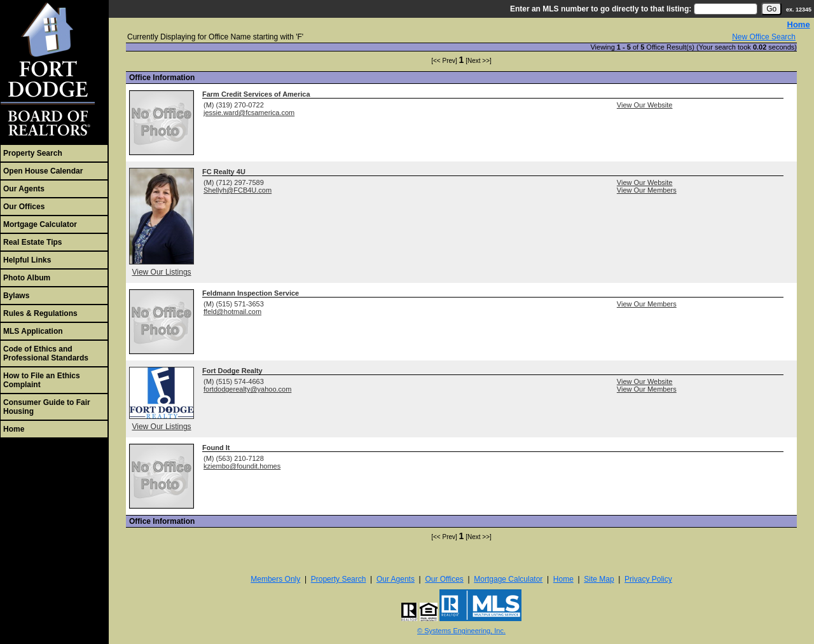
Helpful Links (27, 260)
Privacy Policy (648, 579)
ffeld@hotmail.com (232, 312)
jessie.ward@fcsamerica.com (249, 113)
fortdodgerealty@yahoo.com (247, 389)
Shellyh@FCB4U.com (238, 190)
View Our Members (647, 190)
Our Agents (24, 189)
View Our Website (645, 105)
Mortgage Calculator (40, 224)
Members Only (275, 579)
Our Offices (24, 207)
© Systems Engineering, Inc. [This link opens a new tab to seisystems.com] (461, 631)
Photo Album (27, 278)
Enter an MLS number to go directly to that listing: (601, 9)
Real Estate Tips (32, 242)
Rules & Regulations (40, 313)
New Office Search (764, 37)
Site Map (599, 579)
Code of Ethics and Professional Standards (46, 353)
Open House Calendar (43, 171)
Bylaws (16, 296)
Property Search (33, 153)
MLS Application (33, 331)
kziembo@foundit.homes (242, 466)
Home (14, 429)
